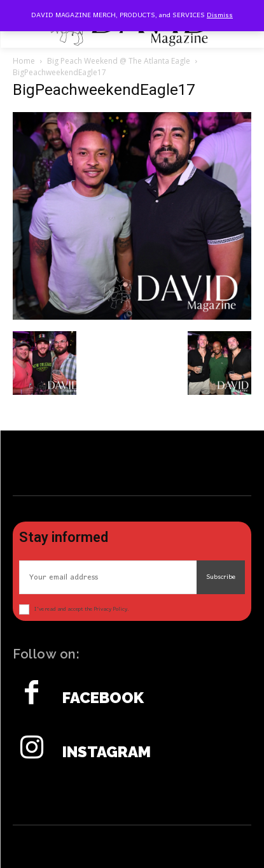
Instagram (107, 752)
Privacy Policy (110, 609)
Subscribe (221, 577)
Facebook (103, 698)
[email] (108, 577)
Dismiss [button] (220, 15)
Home (24, 61)
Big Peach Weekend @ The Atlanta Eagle (119, 61)
